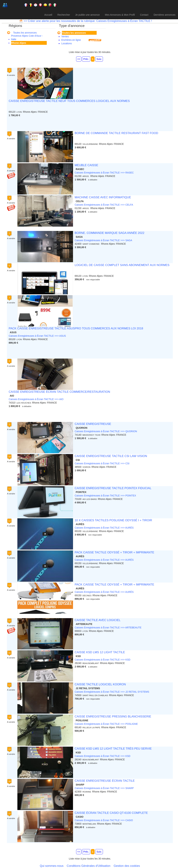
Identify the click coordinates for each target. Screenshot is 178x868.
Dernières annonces (165, 15)
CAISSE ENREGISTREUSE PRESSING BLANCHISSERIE (113, 717)
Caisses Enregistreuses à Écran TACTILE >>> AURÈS (104, 528)
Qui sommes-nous (52, 866)
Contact (144, 15)
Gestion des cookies (127, 866)
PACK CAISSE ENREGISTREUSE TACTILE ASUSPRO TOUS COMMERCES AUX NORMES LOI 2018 (76, 328)
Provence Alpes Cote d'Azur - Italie (27, 38)
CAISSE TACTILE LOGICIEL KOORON (100, 684)
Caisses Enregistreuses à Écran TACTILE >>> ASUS (37, 336)
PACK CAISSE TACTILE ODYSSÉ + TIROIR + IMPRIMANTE (114, 552)
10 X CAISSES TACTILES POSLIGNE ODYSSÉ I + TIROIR (113, 520)
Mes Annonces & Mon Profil (120, 15)
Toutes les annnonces (25, 33)
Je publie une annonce (88, 15)
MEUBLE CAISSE (86, 165)
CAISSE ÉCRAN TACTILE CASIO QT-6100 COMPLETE (111, 813)
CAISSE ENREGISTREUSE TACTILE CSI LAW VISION (111, 456)
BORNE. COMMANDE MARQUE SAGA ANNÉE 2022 (109, 233)
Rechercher (64, 15)
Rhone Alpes (19, 43)
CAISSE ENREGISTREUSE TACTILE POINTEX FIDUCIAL (113, 488)
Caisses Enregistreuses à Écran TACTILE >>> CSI (102, 463)
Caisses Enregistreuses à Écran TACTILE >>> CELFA (104, 205)
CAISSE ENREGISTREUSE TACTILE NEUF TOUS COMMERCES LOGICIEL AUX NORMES (69, 101)
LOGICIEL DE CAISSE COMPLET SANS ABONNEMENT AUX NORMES (122, 265)
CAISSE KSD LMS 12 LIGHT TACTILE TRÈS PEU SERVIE (113, 749)
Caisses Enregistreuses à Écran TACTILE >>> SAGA (103, 240)
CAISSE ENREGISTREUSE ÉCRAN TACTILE (105, 781)
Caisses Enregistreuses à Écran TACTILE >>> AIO (36, 399)
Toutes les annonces (74, 33)
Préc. (86, 59)
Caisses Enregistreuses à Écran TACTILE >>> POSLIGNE (106, 724)
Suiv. (99, 59)
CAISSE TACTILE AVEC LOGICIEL (98, 620)
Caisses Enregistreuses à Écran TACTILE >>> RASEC (104, 173)
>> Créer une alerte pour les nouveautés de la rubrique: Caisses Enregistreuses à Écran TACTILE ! (87, 21)
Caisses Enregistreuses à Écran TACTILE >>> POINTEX (105, 496)
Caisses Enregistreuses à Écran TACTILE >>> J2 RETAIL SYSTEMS (112, 692)
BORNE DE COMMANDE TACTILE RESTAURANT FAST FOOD (116, 133)
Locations (67, 43)
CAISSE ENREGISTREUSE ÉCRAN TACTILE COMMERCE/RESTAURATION (59, 392)
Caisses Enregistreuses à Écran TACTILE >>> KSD (102, 660)
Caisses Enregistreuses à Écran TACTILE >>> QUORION (106, 431)
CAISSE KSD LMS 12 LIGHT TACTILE (100, 652)
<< (79, 59)
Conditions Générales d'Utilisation (89, 866)
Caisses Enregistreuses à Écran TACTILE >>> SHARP (104, 788)
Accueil (48, 15)
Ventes (65, 36)
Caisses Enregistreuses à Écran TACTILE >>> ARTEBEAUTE (108, 628)
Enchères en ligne (71, 40)
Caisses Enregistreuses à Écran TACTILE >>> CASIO (104, 820)
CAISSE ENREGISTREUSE (93, 424)
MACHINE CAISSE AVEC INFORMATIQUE (103, 197)
